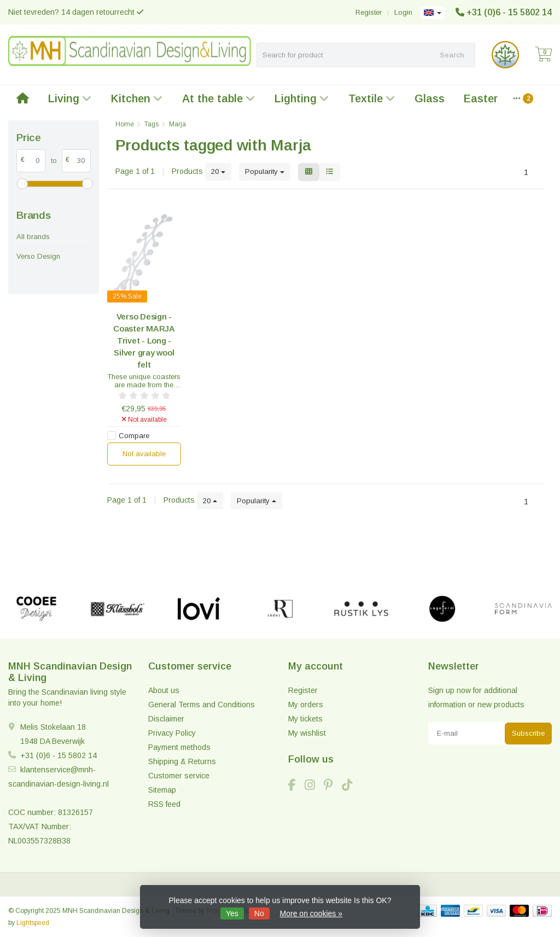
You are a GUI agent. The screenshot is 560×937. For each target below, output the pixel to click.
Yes (232, 913)
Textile (372, 98)
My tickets (305, 719)
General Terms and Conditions (202, 705)
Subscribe (528, 733)
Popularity (265, 171)
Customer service (179, 776)
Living (70, 98)
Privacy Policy (172, 733)
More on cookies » (311, 913)
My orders (306, 705)
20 (218, 171)
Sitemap (162, 790)
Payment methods (179, 747)
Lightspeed (33, 923)
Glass (430, 98)
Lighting (302, 98)
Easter (481, 98)
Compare (134, 436)
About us (164, 690)
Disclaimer (166, 719)
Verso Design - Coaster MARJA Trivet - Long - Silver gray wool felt (144, 341)
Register (369, 12)
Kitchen (137, 98)
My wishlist (307, 733)
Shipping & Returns (182, 761)
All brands (33, 237)
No (259, 913)
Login (403, 12)
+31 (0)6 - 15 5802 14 (509, 12)
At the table (219, 98)
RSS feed (164, 804)
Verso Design (38, 256)
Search (452, 55)
